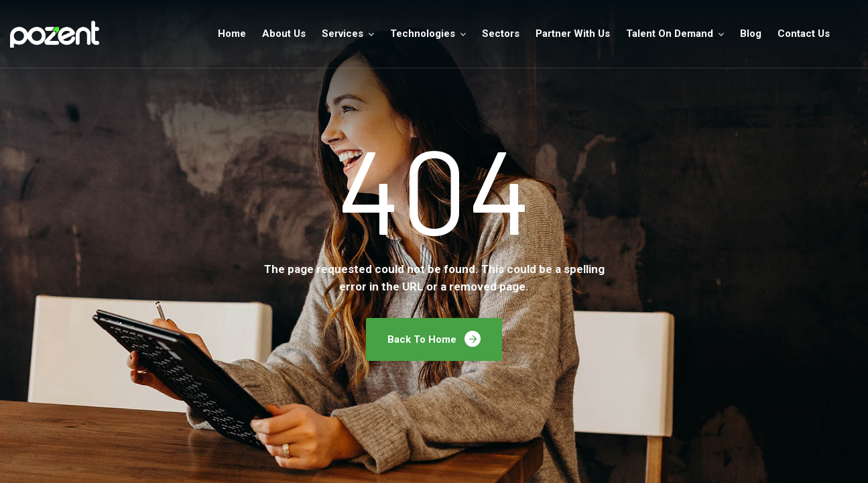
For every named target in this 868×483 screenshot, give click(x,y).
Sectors (501, 34)
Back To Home (434, 339)
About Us (284, 34)
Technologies (423, 34)
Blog (751, 34)
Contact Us (804, 34)
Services (343, 34)
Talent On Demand (670, 34)
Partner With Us (573, 34)
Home (232, 34)
